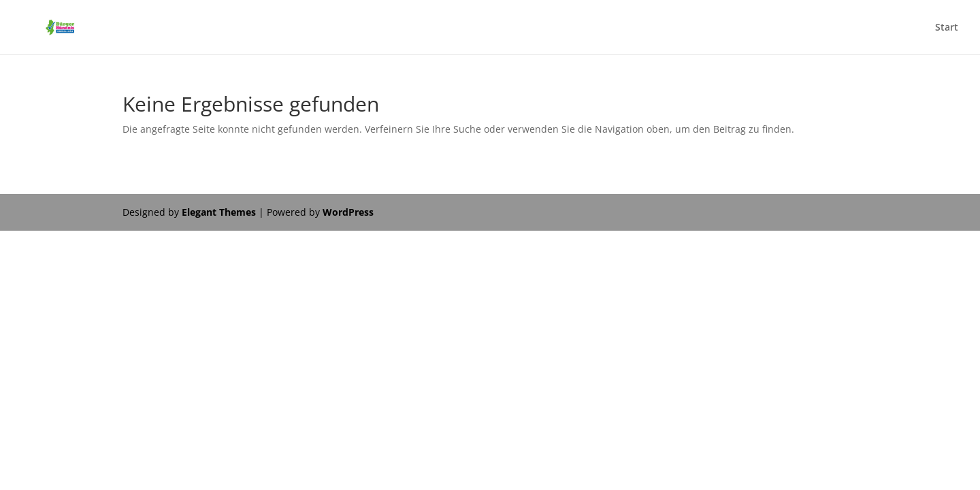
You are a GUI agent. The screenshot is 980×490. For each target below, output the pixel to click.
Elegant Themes (219, 212)
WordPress (348, 212)
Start (947, 28)
